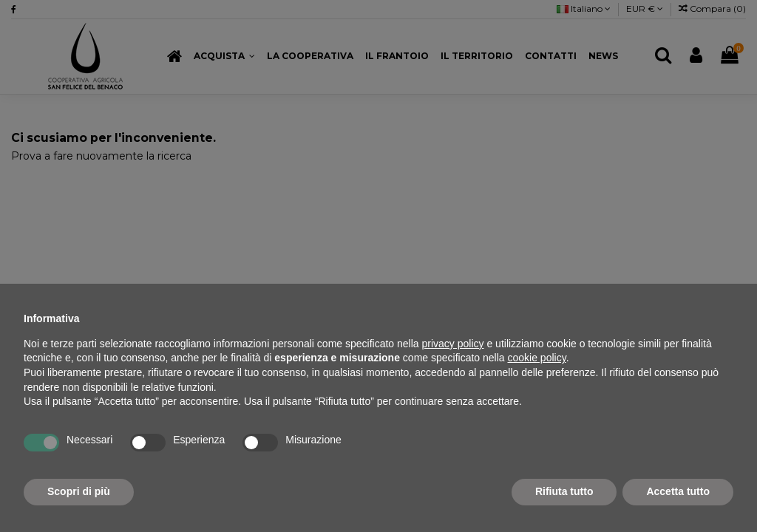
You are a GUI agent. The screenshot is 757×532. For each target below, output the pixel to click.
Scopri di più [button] (79, 491)
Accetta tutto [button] (678, 491)
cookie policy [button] (537, 358)
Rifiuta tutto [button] (564, 491)
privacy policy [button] (453, 344)
